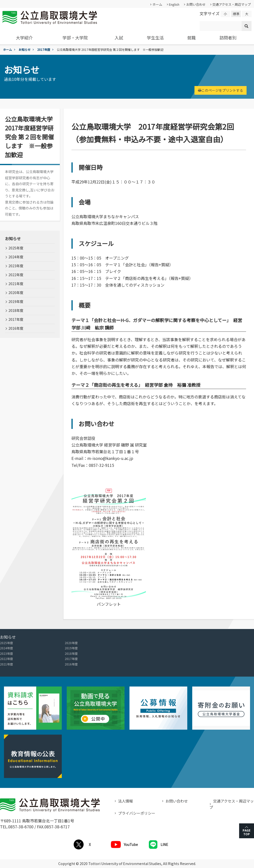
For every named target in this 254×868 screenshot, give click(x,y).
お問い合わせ (196, 4)
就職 (191, 38)
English (174, 4)
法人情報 (126, 801)
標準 (236, 14)
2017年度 (44, 49)
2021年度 (16, 284)
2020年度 (16, 293)
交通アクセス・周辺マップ (232, 4)
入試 (119, 38)
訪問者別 (228, 38)
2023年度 (16, 266)
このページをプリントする (221, 90)
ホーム (157, 4)
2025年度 (16, 248)
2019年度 (16, 301)
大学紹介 (24, 38)
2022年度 (16, 275)
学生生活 (155, 38)
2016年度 (16, 328)
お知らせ (25, 49)
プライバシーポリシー (137, 813)
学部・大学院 (75, 38)
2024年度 (16, 257)
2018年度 (16, 310)
